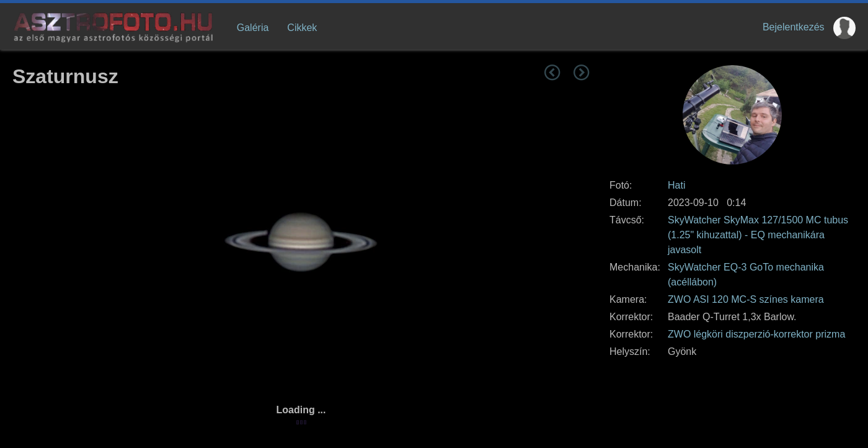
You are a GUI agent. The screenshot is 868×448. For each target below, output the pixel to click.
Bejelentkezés (794, 27)
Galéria (253, 28)
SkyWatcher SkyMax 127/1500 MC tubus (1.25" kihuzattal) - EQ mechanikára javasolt (758, 235)
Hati (676, 185)
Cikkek (302, 28)
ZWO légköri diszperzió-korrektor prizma (756, 334)
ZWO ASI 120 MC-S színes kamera (746, 299)
